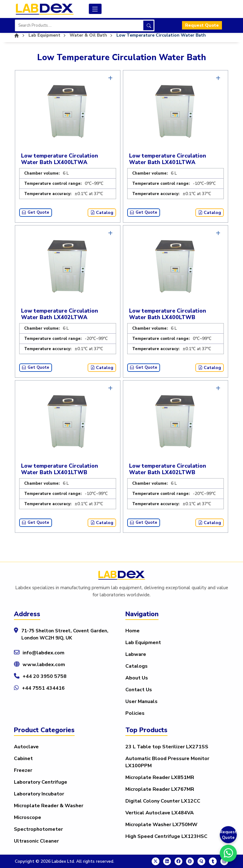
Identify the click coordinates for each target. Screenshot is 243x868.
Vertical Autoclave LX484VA (160, 813)
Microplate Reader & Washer (49, 806)
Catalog (102, 213)
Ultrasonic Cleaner (36, 841)
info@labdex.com (43, 653)
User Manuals (141, 701)
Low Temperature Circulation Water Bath (161, 35)
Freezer (23, 770)
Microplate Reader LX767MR (160, 789)
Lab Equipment (143, 643)
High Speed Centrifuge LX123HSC (166, 836)
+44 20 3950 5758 (45, 676)
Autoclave (26, 747)
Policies (135, 713)
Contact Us (139, 690)
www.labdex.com (44, 665)
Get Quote (36, 212)
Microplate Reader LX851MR (160, 777)
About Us (137, 678)
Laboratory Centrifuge (41, 782)
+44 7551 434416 (43, 688)
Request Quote (202, 26)
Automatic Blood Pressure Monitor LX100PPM (167, 762)
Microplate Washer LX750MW (161, 825)
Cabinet (23, 759)
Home (132, 631)
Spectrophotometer (38, 829)
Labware (136, 654)
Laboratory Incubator (39, 794)
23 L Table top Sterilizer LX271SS (167, 747)
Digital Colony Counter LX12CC (163, 801)
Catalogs (137, 666)
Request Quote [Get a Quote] (228, 835)
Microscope (28, 817)
